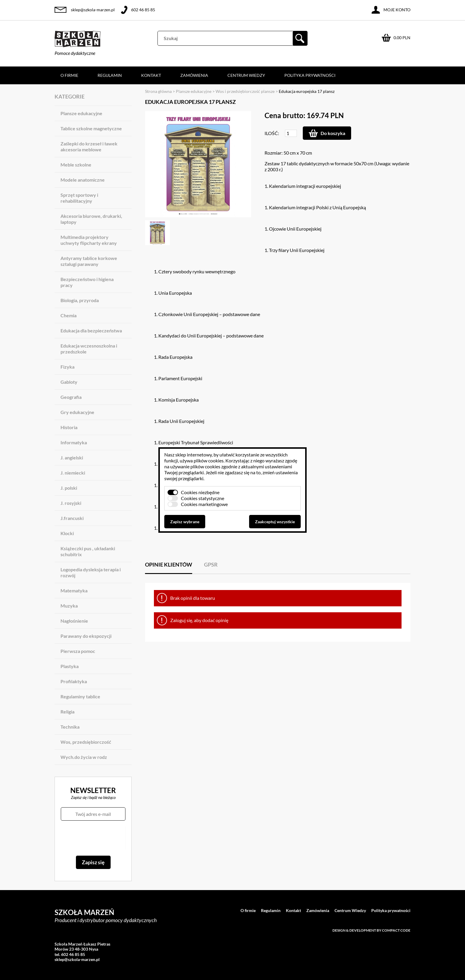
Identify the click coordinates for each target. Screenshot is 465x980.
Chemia (69, 315)
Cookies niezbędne (200, 492)
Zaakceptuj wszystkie (275, 522)
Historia (69, 427)
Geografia (71, 397)
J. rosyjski (71, 503)
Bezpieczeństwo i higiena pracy (87, 282)
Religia (67, 712)
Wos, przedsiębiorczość (86, 742)
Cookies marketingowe (204, 504)
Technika (70, 727)
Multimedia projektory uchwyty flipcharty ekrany (89, 240)
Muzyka (69, 606)
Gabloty (69, 382)
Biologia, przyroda (80, 300)
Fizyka (67, 367)
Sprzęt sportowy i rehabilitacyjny (79, 198)
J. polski (69, 488)
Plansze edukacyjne (81, 113)
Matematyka (74, 590)
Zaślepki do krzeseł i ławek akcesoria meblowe (89, 146)
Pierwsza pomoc (78, 651)
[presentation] (93, 838)
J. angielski (72, 458)
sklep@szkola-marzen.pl (93, 10)
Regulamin (110, 75)
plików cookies (209, 460)
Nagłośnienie (74, 621)
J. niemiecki (73, 473)
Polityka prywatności (310, 75)
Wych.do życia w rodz (84, 757)
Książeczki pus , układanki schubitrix (88, 551)
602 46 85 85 (143, 10)
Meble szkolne (76, 165)
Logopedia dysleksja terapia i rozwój (91, 572)
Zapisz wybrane (185, 522)
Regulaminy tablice (80, 696)
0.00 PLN (402, 38)
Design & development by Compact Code (371, 930)
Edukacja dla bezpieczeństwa (91, 330)
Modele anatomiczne (83, 180)
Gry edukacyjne (77, 412)
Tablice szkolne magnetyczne (91, 128)
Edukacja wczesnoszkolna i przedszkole (89, 349)
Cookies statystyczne (203, 498)
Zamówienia (194, 75)
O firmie (69, 75)
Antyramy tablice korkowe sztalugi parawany (89, 261)
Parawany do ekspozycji (86, 636)
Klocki (67, 533)
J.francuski (72, 518)
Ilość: (272, 133)
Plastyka (70, 666)
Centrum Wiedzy (246, 75)
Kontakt (151, 75)
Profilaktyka (74, 681)
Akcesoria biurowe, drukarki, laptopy (91, 219)
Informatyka (74, 442)
